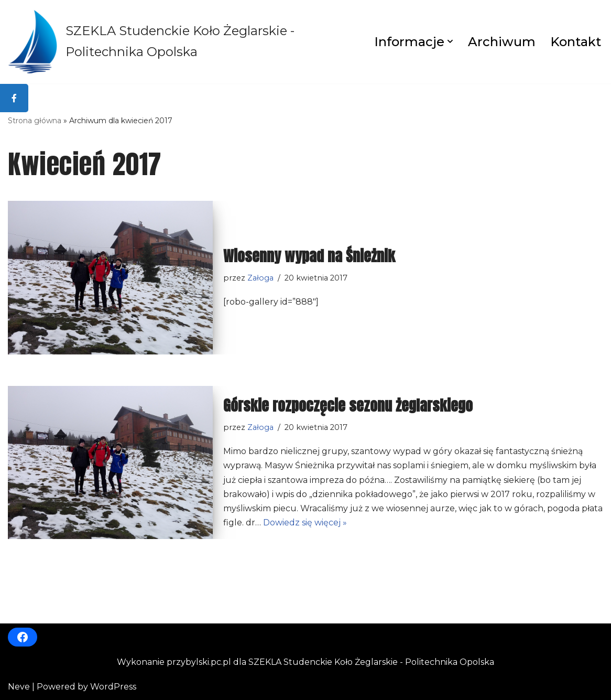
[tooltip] (14, 98)
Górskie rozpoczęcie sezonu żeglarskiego (348, 405)
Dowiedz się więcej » (305, 523)
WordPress (113, 687)
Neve (19, 687)
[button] (450, 41)
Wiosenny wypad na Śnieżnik (309, 256)
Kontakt (576, 42)
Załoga (260, 278)
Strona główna (35, 121)
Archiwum (502, 42)
